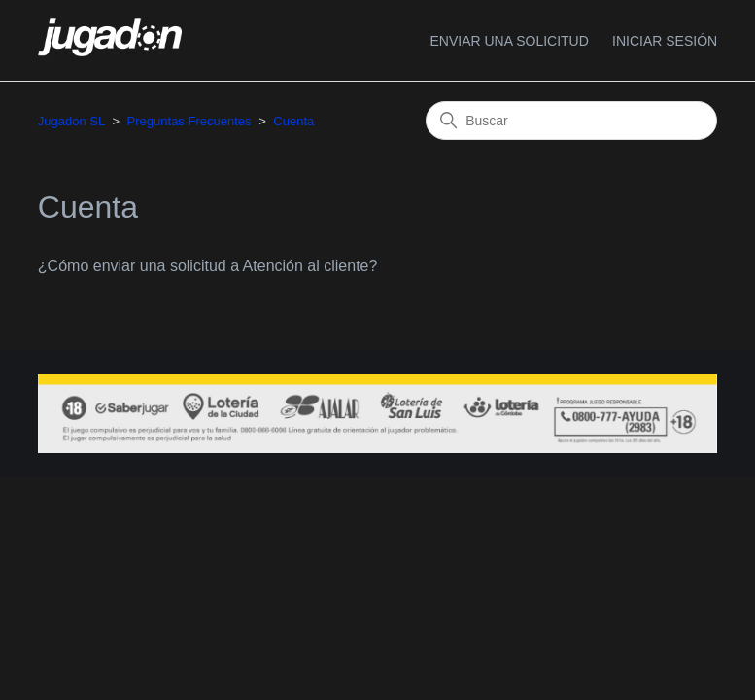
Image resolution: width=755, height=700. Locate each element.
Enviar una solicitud (509, 41)
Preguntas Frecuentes (189, 121)
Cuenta (293, 121)
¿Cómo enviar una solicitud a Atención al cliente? (208, 266)
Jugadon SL (71, 121)
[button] (665, 41)
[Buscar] (571, 121)
